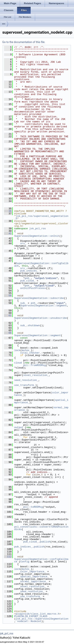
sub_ (23, 303)
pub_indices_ (29, 271)
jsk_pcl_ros (38, 228)
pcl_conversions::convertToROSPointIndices (41, 528)
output (19, 427)
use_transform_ (25, 385)
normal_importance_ (34, 581)
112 (8, 557)
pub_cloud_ (28, 281)
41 (8, 233)
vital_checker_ (31, 353)
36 (8, 211)
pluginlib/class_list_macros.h (38, 614)
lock (17, 350)
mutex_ (26, 350)
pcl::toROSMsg (33, 507)
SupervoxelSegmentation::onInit (37, 236)
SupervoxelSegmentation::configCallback (41, 265)
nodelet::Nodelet (29, 621)
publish (45, 542)
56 (8, 296)
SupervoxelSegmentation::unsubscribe (41, 318)
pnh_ (28, 278)
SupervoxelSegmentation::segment (44, 306)
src (4, 24)
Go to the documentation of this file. (24, 42)
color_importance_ (33, 572)
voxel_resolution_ (36, 375)
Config (25, 562)
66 (8, 333)
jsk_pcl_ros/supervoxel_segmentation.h (41, 217)
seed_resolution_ (26, 380)
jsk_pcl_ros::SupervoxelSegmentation (42, 619)
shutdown (34, 325)
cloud (18, 363)
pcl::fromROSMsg (35, 365)
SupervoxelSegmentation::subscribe (39, 298)
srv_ (23, 243)
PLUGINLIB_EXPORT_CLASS (31, 616)
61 (8, 315)
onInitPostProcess (33, 288)
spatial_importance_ (34, 577)
